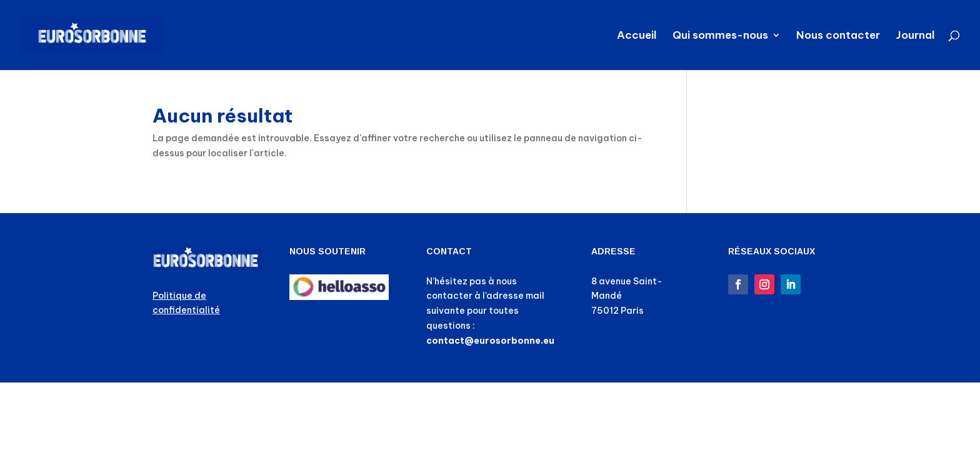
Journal (915, 36)
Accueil (637, 36)
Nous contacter (838, 36)
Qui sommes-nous (720, 36)
